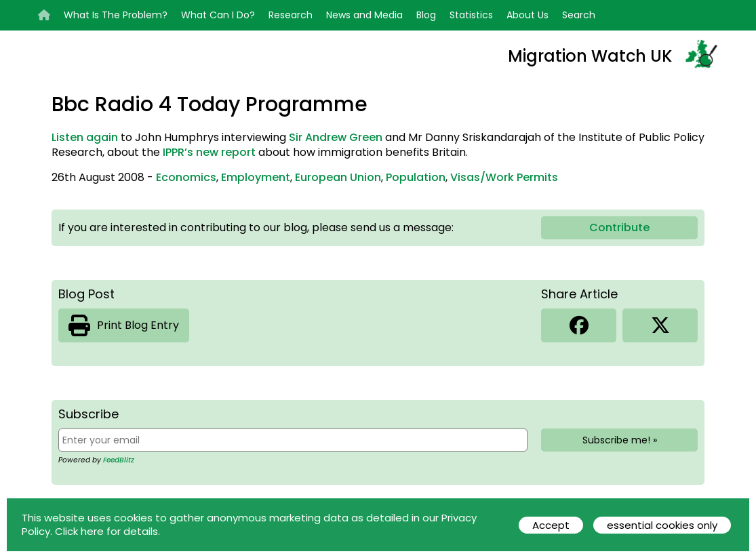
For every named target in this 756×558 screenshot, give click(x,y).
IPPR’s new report (209, 152)
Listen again (85, 137)
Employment (256, 177)
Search (579, 15)
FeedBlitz (119, 460)
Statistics (471, 15)
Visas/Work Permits (504, 177)
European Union (338, 177)
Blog (426, 15)
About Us (528, 15)
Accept (551, 525)
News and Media (364, 15)
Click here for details (106, 531)
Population (416, 177)
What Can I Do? (218, 15)
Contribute (619, 227)
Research (291, 15)
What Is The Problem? (116, 15)
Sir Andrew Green (336, 137)
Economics (186, 177)
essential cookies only (662, 525)
